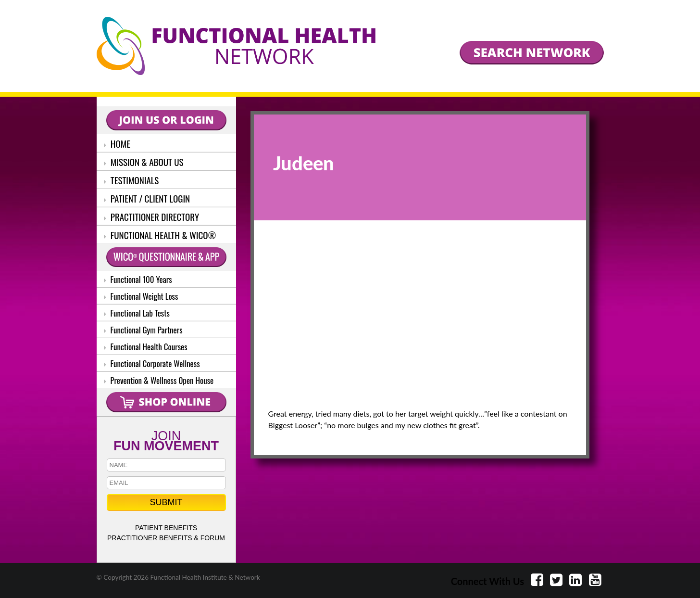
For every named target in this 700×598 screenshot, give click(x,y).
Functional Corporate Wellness (152, 363)
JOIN (166, 440)
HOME (117, 143)
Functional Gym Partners (143, 330)
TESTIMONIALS (131, 180)
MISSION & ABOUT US (144, 162)
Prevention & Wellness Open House (159, 380)
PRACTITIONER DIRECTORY (152, 216)
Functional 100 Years (138, 279)
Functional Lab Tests (137, 313)
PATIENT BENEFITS (166, 528)
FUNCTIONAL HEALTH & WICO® (160, 235)
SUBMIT (166, 502)
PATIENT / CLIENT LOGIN (147, 198)
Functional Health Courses (146, 347)
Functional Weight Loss (141, 296)
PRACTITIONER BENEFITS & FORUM (166, 538)
